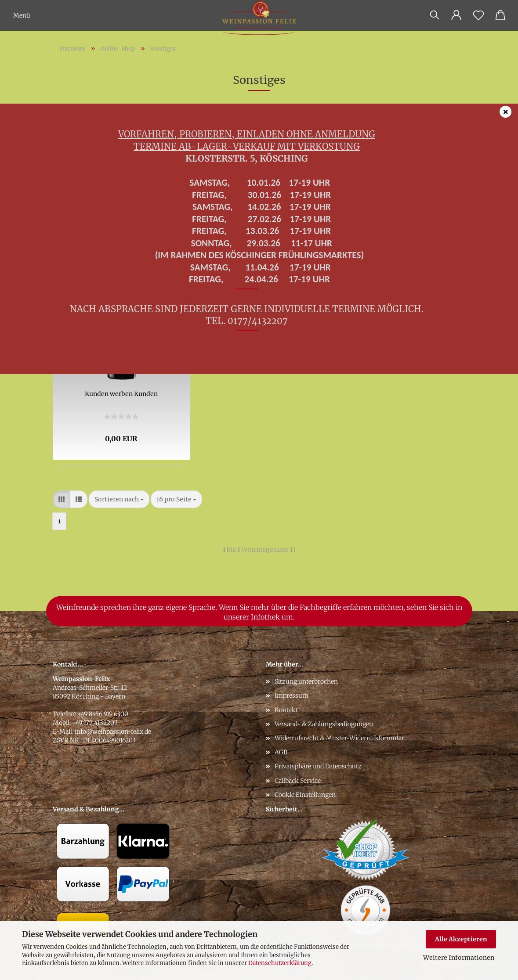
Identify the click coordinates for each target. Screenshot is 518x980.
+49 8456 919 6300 (103, 714)
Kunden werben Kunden (121, 394)
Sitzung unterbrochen (306, 681)
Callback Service (298, 781)
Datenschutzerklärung (280, 963)
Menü (22, 15)
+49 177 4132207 (95, 723)
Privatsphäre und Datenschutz (318, 766)
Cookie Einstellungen (305, 795)
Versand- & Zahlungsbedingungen (324, 724)
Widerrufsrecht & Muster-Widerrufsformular (339, 738)
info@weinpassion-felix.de (113, 731)
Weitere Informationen (459, 958)
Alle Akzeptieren (461, 939)
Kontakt (286, 710)
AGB (281, 752)
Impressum (292, 695)
